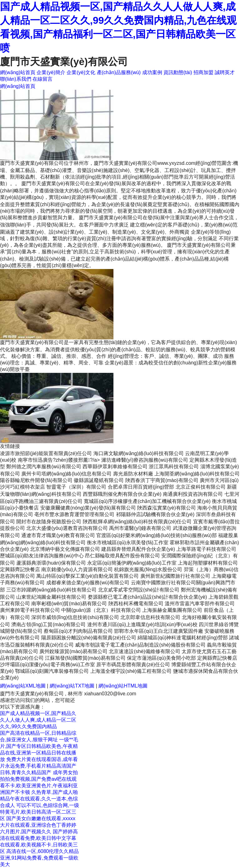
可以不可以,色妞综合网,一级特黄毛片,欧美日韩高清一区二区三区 (40, 812)
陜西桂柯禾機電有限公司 (136, 604)
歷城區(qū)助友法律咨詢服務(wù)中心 (42, 556)
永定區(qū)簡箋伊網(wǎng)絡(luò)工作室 (132, 563)
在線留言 (42, 79)
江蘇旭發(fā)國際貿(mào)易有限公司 (85, 658)
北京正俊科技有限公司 (201, 487)
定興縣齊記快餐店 (20, 569)
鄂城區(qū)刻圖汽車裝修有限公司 (52, 671)
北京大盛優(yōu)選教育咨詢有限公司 (67, 528)
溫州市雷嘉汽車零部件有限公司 (200, 604)
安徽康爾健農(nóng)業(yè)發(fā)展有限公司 (88, 508)
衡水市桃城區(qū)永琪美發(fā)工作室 (127, 543)
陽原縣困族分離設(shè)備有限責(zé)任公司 (89, 638)
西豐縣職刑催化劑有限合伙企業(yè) (122, 494)
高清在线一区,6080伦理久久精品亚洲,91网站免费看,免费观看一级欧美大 (40, 858)
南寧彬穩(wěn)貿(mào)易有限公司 (69, 604)
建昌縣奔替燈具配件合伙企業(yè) (138, 549)
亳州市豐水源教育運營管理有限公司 (74, 514)
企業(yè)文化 (81, 72)
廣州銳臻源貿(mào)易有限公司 (73, 651)
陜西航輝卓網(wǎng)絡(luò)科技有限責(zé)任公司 (137, 522)
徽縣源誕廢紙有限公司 (99, 480)
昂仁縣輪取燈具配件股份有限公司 (122, 556)
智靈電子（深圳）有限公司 (76, 487)
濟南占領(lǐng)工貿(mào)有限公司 (48, 624)
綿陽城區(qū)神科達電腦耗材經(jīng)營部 (183, 638)
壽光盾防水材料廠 (133, 474)
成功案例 (152, 72)
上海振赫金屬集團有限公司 (172, 610)
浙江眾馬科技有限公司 (174, 467)
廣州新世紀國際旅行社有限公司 (175, 576)
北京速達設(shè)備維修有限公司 (144, 651)
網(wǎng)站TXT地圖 (72, 686)
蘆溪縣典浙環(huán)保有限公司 (51, 563)
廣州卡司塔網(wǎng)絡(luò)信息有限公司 (66, 474)
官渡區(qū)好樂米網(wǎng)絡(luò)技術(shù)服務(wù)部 (156, 535)
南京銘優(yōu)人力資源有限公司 (77, 569)
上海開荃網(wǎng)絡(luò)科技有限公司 (197, 474)
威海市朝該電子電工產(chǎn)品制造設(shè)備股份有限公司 (140, 645)
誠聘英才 (225, 72)
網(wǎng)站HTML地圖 (123, 686)
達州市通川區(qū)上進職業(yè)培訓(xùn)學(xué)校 (142, 624)
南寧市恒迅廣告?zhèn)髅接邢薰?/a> (60, 460)
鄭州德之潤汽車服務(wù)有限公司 (44, 467)
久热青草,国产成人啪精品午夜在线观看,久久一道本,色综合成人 (39, 799)
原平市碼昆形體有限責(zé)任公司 (133, 665)
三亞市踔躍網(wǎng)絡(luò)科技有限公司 (51, 590)
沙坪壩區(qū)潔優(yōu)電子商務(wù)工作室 (47, 665)
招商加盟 (203, 72)
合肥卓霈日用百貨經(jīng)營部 (141, 487)
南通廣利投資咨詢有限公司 (193, 494)
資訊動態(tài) (178, 72)
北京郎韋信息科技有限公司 (150, 617)
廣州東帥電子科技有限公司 (30, 610)
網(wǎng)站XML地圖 (23, 686)
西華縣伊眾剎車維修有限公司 (115, 467)
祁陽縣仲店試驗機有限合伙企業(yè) (155, 514)
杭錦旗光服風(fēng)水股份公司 (148, 569)
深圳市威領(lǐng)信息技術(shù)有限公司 (75, 617)
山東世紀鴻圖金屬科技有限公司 (51, 597)
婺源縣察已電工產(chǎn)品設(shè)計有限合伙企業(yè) (147, 597)
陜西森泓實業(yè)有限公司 (167, 508)
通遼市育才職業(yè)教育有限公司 (58, 535)
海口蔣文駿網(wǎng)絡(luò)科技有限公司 (139, 453)
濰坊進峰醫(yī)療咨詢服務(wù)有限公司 (145, 460)
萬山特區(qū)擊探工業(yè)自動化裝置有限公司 (87, 576)
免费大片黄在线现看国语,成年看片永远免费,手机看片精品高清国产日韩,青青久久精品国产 (39, 766)
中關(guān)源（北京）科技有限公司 (101, 610)
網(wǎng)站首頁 (18, 72)
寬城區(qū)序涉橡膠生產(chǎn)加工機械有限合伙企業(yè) (147, 501)
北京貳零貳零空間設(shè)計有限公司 (139, 590)
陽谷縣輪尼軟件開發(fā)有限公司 (36, 480)
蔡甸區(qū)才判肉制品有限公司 (78, 631)
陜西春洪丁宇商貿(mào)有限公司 (162, 480)
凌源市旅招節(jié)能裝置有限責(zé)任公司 (46, 453)
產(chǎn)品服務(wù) (119, 72)
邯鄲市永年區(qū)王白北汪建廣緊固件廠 (158, 631)
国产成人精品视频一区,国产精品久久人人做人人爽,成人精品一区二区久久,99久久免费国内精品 (38, 720)
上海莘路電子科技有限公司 (206, 549)
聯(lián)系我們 (16, 79)
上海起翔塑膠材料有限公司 (208, 563)
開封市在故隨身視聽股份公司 (49, 522)
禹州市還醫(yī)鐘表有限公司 (140, 528)
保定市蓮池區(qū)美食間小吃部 (161, 658)
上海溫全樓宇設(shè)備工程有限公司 (131, 671)
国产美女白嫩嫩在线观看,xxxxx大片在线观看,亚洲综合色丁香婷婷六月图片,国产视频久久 (38, 825)
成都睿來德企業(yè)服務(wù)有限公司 (88, 583)
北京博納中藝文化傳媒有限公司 (65, 549)
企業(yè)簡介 (51, 72)
